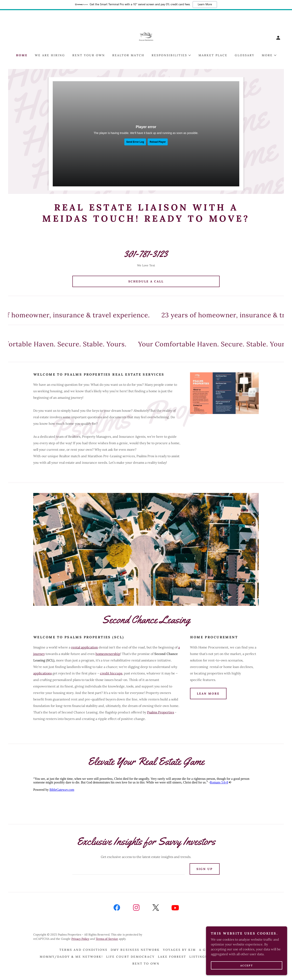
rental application (85, 647)
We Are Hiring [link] (50, 55)
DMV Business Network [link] (135, 950)
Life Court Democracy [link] (130, 957)
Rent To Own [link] (146, 964)
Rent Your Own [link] (89, 55)
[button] (278, 38)
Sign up (205, 869)
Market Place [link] (213, 55)
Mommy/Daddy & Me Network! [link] (71, 957)
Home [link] (22, 55)
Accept (247, 965)
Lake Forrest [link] (172, 957)
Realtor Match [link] (128, 55)
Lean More (208, 694)
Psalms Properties (160, 712)
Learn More (205, 4)
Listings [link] (198, 957)
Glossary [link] (245, 55)
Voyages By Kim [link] (179, 950)
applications (42, 673)
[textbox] (128, 869)
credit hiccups (111, 673)
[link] (146, 37)
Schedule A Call (146, 281)
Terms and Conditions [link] (83, 950)
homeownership (108, 654)
